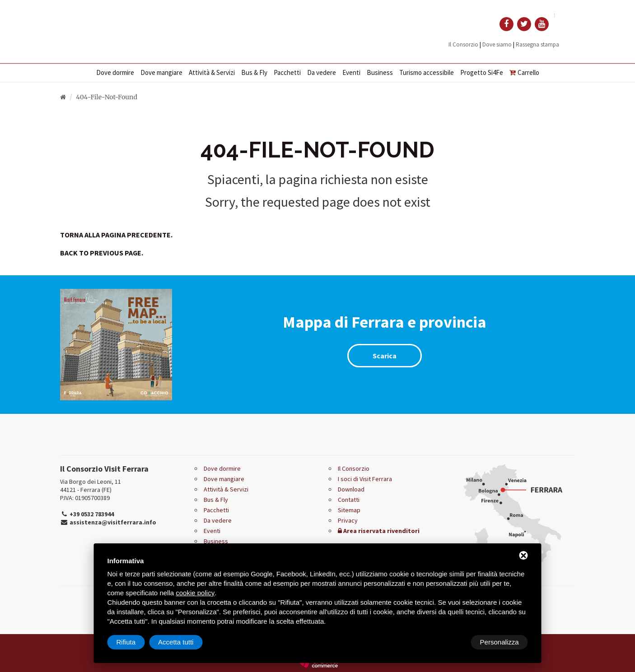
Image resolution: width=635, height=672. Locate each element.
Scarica (385, 356)
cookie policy (195, 593)
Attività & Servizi (212, 72)
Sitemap (349, 510)
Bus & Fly (254, 72)
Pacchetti (287, 72)
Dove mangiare (161, 72)
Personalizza (136, 642)
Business (380, 72)
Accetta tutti (501, 642)
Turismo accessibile (427, 72)
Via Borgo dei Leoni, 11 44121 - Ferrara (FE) (91, 486)
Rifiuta (451, 642)
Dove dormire (115, 72)
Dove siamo (497, 44)
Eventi (351, 72)
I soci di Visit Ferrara (365, 479)
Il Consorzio (463, 44)
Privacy (348, 520)
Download (351, 489)
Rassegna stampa (537, 44)
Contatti (349, 500)
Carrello (524, 72)
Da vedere (322, 72)
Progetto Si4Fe (482, 72)
